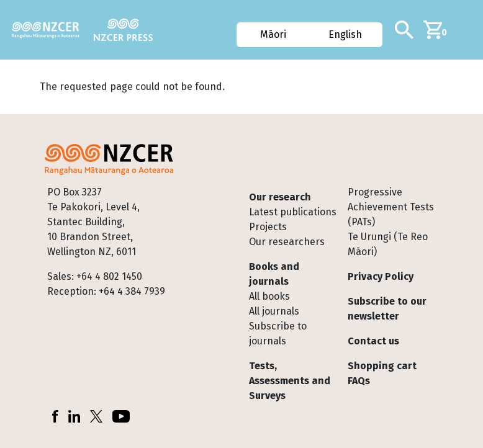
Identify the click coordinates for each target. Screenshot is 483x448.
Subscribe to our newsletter (387, 309)
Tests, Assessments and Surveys (290, 381)
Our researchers (287, 242)
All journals (274, 311)
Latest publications (293, 212)
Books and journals (274, 274)
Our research (280, 197)
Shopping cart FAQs (382, 373)
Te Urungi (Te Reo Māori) (388, 244)
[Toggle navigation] (469, 30)
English (346, 34)
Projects (268, 227)
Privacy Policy (381, 276)
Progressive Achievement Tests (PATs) (391, 207)
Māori (273, 34)
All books (269, 296)
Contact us (373, 341)
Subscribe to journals (278, 334)
